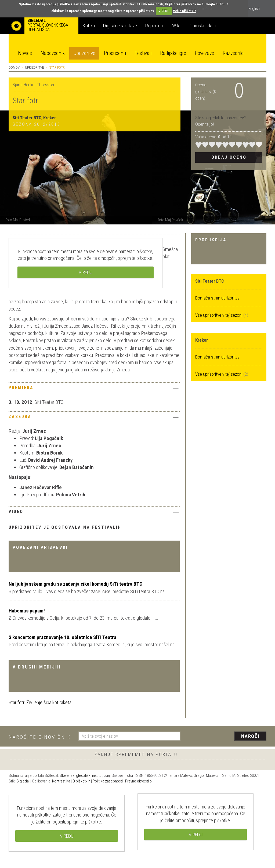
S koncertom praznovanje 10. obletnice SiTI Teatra (62, 637)
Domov (14, 67)
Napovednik (53, 53)
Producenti (115, 53)
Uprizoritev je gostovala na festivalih (94, 528)
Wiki (176, 26)
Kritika (89, 26)
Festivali (143, 53)
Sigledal (23, 781)
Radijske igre (173, 53)
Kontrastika (61, 781)
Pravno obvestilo (138, 781)
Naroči (250, 736)
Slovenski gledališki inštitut (81, 775)
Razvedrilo (233, 53)
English (254, 9)
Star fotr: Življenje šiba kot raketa (40, 702)
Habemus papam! (27, 611)
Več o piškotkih (185, 11)
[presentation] (227, 737)
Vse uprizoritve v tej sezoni (219, 315)
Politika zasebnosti (108, 781)
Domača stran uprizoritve (217, 298)
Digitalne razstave (120, 26)
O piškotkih (81, 781)
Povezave (204, 53)
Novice (25, 53)
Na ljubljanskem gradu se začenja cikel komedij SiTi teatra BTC (75, 584)
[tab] (94, 389)
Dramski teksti (202, 26)
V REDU (164, 11)
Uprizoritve (84, 53)
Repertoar (155, 26)
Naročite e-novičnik (40, 737)
